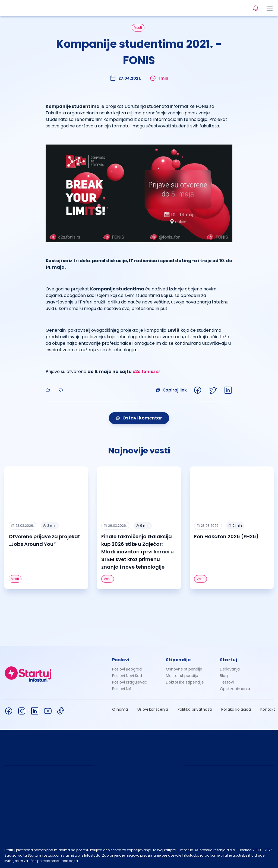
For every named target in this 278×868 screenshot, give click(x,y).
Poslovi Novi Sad (127, 676)
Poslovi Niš (122, 689)
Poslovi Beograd (127, 669)
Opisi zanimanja (235, 689)
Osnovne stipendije (184, 669)
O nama (120, 709)
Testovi (227, 682)
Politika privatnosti (195, 709)
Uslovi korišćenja (153, 709)
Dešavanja (230, 669)
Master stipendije (182, 676)
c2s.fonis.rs (146, 372)
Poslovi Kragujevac (130, 682)
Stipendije (178, 660)
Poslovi (121, 660)
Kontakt (268, 709)
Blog (224, 676)
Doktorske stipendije (185, 682)
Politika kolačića (236, 709)
